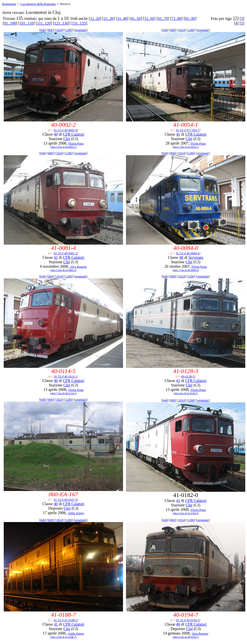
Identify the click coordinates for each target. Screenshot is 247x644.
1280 (69, 30)
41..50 (136, 19)
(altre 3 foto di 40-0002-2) (63, 147)
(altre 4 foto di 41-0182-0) (186, 513)
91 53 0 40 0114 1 (65, 376)
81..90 (190, 19)
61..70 (163, 19)
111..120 (44, 23)
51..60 (149, 19)
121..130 (61, 23)
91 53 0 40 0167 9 (65, 500)
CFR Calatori (74, 134)
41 (178, 134)
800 (51, 30)
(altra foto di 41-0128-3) (185, 393)
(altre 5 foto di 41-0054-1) (186, 147)
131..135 (79, 23)
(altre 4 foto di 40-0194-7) (186, 637)
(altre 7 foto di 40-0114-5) (63, 393)
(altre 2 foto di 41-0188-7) (63, 637)
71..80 (176, 19)
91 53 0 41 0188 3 (65, 620)
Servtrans (196, 257)
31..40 (122, 19)
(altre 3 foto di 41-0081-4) (63, 270)
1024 (59, 30)
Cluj (67, 139)
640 (43, 30)
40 (56, 134)
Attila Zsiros (76, 513)
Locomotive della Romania (38, 4)
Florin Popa (76, 143)
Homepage (9, 4)
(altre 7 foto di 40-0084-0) (186, 270)
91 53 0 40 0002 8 (65, 130)
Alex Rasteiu (78, 267)
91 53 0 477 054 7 (188, 130)
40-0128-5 (188, 376)
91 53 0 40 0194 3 (188, 620)
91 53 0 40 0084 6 (188, 253)
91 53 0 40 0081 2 (65, 253)
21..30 (109, 19)
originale (81, 30)
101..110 (26, 23)
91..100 (10, 23)
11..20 (95, 19)
